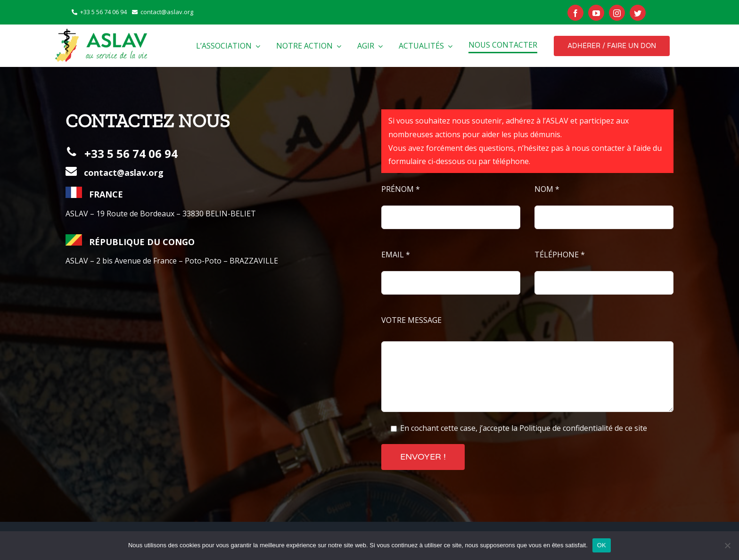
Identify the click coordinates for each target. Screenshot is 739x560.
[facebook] (575, 13)
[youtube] (596, 13)
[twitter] (638, 13)
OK (602, 545)
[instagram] (617, 13)
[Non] (727, 545)
